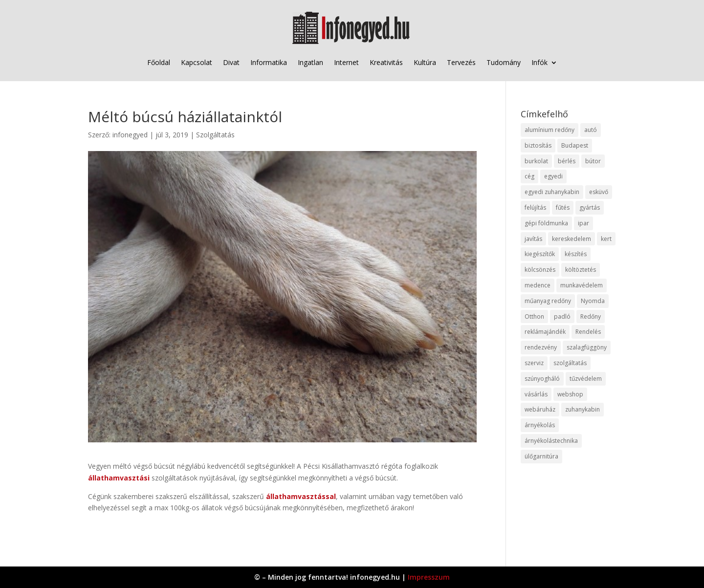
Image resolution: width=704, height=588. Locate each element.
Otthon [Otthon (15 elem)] (534, 316)
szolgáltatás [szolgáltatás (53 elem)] (570, 363)
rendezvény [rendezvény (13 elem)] (541, 347)
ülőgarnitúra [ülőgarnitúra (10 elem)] (541, 456)
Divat (231, 62)
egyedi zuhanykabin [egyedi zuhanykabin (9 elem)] (552, 192)
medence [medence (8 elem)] (538, 285)
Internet (346, 62)
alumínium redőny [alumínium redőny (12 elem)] (550, 130)
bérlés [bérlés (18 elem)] (567, 161)
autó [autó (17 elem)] (591, 130)
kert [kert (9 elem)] (606, 239)
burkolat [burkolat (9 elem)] (536, 161)
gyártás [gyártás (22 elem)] (590, 207)
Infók (539, 62)
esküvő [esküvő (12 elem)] (599, 192)
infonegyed (130, 135)
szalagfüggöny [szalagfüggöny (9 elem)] (587, 347)
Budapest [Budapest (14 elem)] (575, 145)
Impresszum (429, 577)
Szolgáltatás (215, 135)
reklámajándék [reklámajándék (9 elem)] (545, 332)
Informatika (269, 62)
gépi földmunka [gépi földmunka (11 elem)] (546, 223)
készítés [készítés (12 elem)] (576, 254)
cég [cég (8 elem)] (529, 176)
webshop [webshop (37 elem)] (570, 394)
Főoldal (159, 62)
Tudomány (504, 62)
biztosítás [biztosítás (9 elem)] (538, 145)
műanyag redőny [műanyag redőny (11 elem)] (548, 301)
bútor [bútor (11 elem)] (593, 161)
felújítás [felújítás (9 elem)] (535, 207)
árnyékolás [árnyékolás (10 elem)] (540, 425)
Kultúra (425, 62)
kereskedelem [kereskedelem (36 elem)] (572, 239)
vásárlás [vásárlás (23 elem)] (536, 394)
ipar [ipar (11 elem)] (583, 223)
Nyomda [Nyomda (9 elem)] (593, 301)
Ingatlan (310, 62)
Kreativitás (386, 62)
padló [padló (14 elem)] (562, 316)
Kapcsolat (197, 62)
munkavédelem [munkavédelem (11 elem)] (582, 285)
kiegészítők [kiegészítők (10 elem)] (540, 254)
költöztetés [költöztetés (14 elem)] (581, 270)
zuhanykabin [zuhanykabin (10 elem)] (583, 409)
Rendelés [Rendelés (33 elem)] (588, 332)
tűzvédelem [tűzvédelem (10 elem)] (586, 379)
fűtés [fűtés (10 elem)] (563, 207)
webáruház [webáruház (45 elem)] (540, 409)
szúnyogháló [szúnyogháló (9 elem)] (542, 379)
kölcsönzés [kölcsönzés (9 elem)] (540, 270)
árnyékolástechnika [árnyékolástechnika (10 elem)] (551, 441)
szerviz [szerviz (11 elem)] (534, 363)
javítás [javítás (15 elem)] (533, 239)
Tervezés (461, 62)
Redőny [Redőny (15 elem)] (591, 316)
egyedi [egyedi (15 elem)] (553, 176)
